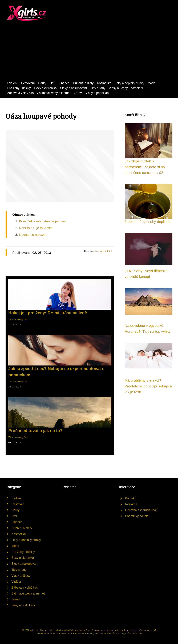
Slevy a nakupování (74, 88)
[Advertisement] (89, 55)
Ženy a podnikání (98, 93)
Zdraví (78, 93)
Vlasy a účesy (118, 88)
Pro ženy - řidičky (19, 88)
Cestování (28, 83)
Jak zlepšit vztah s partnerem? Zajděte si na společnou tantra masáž (145, 167)
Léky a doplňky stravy (129, 83)
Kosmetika (104, 83)
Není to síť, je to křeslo (36, 228)
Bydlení (12, 83)
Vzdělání (137, 88)
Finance (64, 83)
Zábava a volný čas (21, 93)
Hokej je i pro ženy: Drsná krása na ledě (48, 313)
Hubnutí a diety (83, 83)
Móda (151, 83)
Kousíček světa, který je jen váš (42, 221)
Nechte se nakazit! (33, 235)
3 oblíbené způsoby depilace (148, 222)
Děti (52, 83)
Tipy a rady (98, 88)
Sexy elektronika (45, 88)
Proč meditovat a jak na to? (35, 431)
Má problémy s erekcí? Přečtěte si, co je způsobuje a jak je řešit (148, 386)
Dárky (42, 83)
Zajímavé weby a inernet (54, 93)
